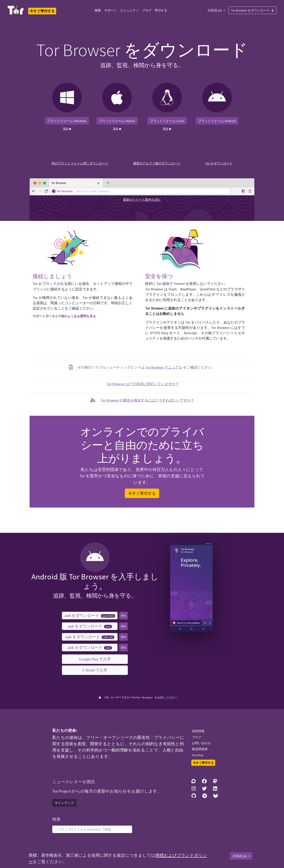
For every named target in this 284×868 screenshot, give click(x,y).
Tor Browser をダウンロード (252, 10)
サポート (110, 10)
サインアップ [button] (64, 803)
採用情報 (198, 731)
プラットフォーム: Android (217, 121)
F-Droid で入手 (95, 670)
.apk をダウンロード (89, 615)
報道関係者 (200, 749)
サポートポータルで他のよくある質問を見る (64, 316)
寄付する (161, 10)
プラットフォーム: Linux (167, 121)
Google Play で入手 (95, 659)
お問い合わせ (201, 743)
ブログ (147, 10)
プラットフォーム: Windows (67, 121)
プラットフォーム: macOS (117, 121)
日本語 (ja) (215, 10)
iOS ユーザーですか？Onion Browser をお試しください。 (139, 697)
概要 (98, 10)
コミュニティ (129, 10)
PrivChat (198, 755)
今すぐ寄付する (142, 493)
